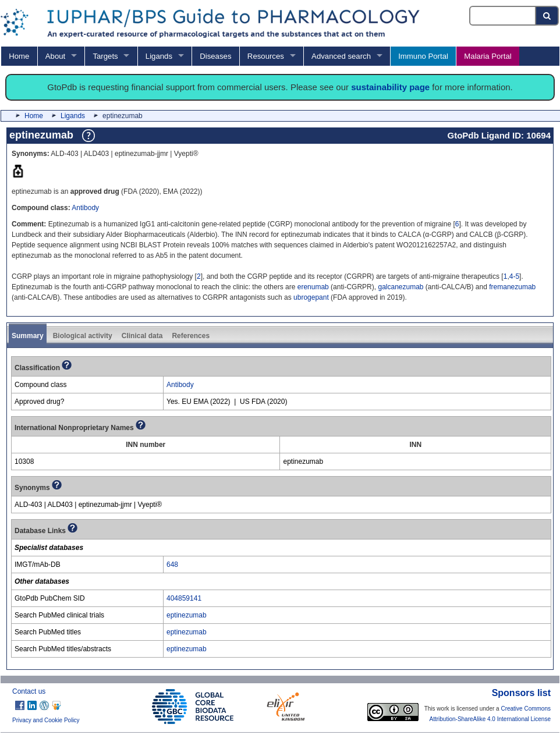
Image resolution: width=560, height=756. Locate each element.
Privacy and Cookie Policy (46, 720)
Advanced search (341, 56)
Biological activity (83, 336)
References (191, 336)
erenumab (313, 287)
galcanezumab (400, 287)
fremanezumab (512, 287)
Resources (266, 56)
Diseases (215, 56)
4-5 (514, 276)
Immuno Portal (423, 56)
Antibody (85, 208)
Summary (28, 336)
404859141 (184, 598)
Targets (105, 56)
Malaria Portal (488, 56)
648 (172, 565)
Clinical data (142, 336)
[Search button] (547, 16)
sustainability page (390, 87)
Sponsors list (521, 693)
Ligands (159, 56)
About (55, 56)
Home (19, 56)
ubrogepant (311, 297)
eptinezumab (187, 615)
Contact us (29, 691)
